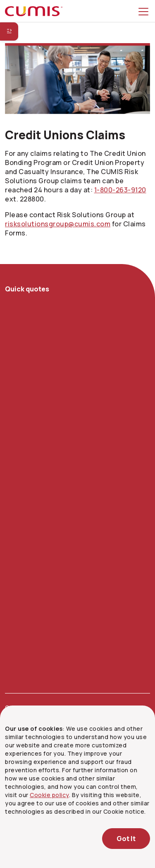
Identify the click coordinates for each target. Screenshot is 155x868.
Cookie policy (49, 795)
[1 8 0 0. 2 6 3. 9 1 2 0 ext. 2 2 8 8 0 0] (120, 190)
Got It (126, 839)
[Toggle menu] (145, 11)
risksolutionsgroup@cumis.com (58, 224)
